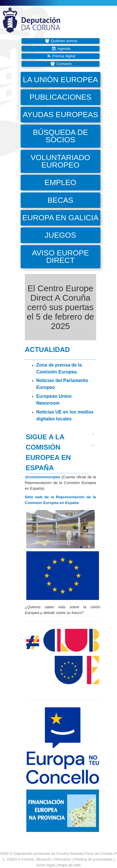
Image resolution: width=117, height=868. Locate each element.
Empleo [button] (61, 182)
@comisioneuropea (42, 477)
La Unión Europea (60, 80)
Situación (44, 859)
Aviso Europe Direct (60, 257)
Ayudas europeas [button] (61, 115)
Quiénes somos (64, 41)
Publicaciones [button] (60, 97)
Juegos (60, 235)
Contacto (64, 64)
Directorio (64, 859)
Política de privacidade (94, 859)
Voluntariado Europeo (60, 161)
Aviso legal (45, 865)
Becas (60, 200)
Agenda (64, 49)
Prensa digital (64, 56)
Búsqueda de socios (61, 136)
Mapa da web (69, 865)
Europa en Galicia (60, 218)
